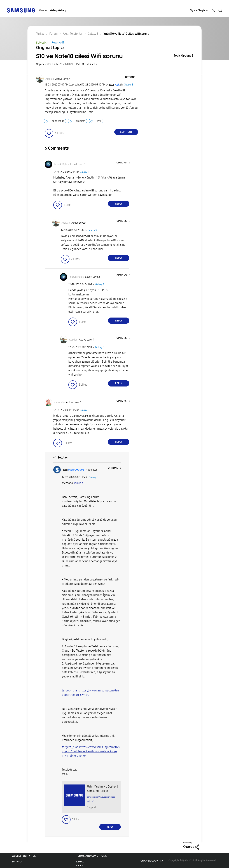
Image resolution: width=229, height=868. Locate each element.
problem (81, 121)
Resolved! (58, 42)
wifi (99, 121)
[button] (132, 77)
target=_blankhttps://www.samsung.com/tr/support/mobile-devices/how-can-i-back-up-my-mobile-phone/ (91, 751)
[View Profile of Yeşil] (117, 85)
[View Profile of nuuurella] (59, 402)
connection (58, 121)
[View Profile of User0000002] (76, 470)
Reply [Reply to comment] (119, 204)
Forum (43, 11)
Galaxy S (129, 85)
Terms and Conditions (92, 856)
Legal (80, 862)
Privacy (17, 862)
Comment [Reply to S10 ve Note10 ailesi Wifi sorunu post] (126, 132)
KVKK (80, 866)
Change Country (152, 861)
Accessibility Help (25, 856)
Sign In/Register (199, 10)
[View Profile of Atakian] (50, 79)
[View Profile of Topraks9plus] (61, 164)
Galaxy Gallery (58, 11)
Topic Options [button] (182, 56)
